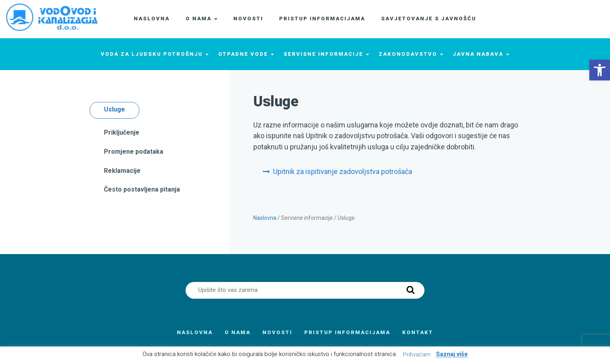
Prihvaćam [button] (417, 354)
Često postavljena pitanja (142, 189)
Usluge (114, 109)
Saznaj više (452, 354)
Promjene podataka (134, 152)
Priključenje (122, 132)
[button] (600, 70)
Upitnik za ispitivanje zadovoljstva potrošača (343, 171)
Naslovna (265, 218)
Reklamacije (122, 171)
